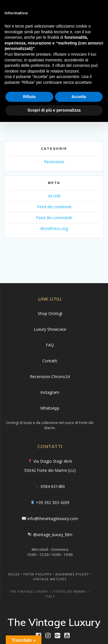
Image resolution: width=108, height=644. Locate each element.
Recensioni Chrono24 (50, 377)
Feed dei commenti (54, 218)
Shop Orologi (50, 313)
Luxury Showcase (50, 329)
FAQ (50, 345)
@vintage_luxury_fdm (53, 535)
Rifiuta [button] (29, 97)
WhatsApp (50, 408)
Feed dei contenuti (54, 207)
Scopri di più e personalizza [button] (54, 110)
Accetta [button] (79, 97)
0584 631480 (53, 486)
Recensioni (54, 162)
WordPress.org (54, 228)
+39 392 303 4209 (53, 502)
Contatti (50, 361)
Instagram (50, 392)
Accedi (54, 196)
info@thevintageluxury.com (53, 518)
